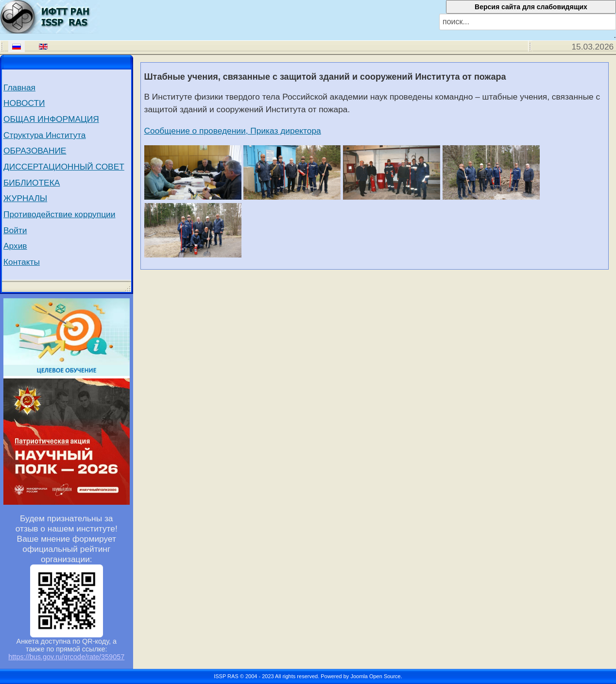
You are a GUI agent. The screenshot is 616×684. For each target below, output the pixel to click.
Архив (15, 246)
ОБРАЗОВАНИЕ (35, 151)
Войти (15, 230)
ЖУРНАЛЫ (25, 198)
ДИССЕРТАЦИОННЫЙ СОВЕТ (64, 167)
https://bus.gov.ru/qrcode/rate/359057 (66, 657)
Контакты (22, 262)
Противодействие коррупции (59, 214)
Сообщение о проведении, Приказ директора (233, 131)
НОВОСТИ (24, 103)
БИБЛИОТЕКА (32, 183)
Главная (19, 87)
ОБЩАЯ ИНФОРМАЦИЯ (51, 119)
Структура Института (45, 135)
